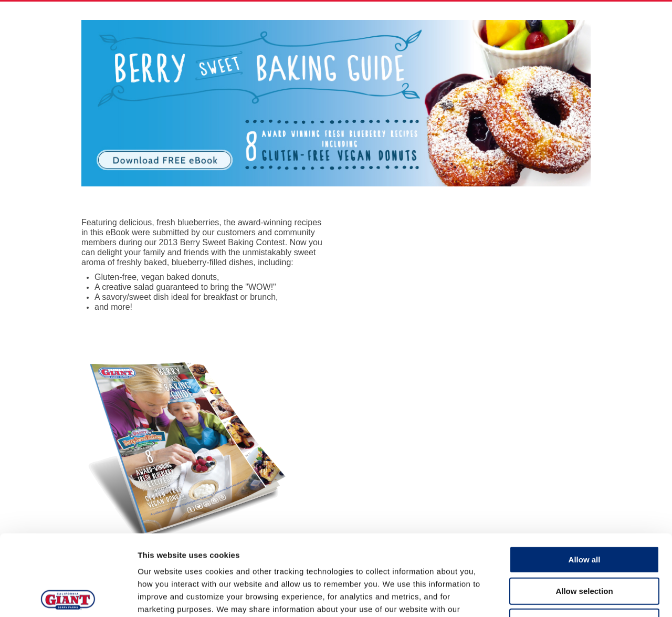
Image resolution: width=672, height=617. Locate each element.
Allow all (585, 479)
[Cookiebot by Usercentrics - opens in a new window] (68, 597)
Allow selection (584, 510)
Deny (585, 541)
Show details (551, 596)
